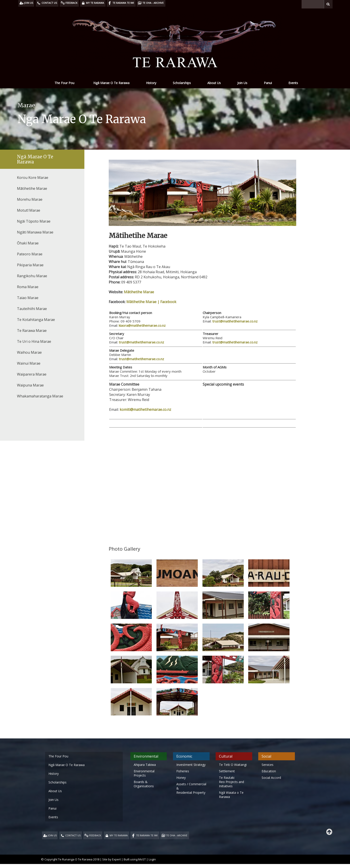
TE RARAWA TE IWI (147, 835)
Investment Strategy (191, 765)
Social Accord (271, 778)
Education (269, 771)
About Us (214, 83)
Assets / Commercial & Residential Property (191, 788)
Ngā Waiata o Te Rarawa (231, 795)
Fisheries (183, 771)
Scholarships (182, 83)
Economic (184, 756)
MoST (142, 859)
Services (268, 765)
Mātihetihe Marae (139, 292)
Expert (116, 859)
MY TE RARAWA (119, 835)
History (151, 83)
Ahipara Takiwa (145, 765)
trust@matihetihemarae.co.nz (235, 321)
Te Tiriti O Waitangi (233, 765)
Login (152, 859)
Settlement (227, 771)
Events (293, 83)
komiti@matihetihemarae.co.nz (145, 409)
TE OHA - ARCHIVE (177, 835)
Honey (181, 778)
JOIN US (52, 835)
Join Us (242, 83)
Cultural (226, 756)
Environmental (146, 756)
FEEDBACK (95, 835)
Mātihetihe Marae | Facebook (151, 302)
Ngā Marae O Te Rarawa (111, 83)
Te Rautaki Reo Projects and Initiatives (231, 782)
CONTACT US (73, 835)
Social (266, 756)
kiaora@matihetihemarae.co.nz (142, 325)
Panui (268, 83)
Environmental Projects (144, 773)
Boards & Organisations (144, 784)
